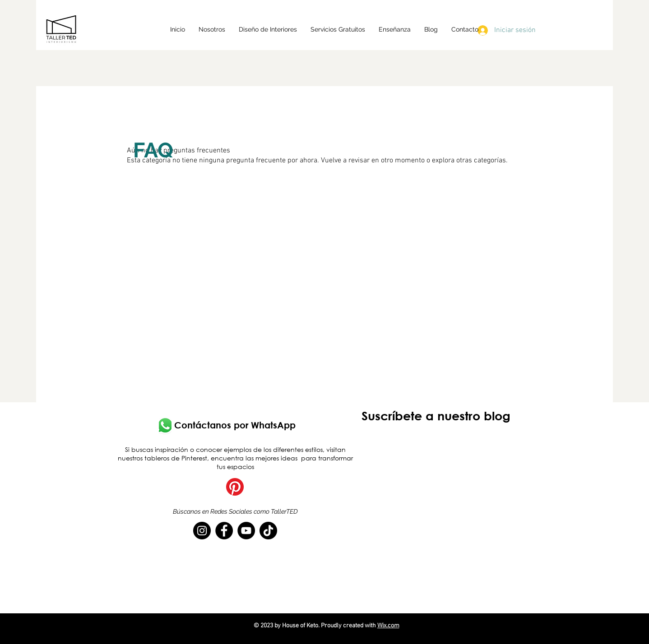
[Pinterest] (235, 487)
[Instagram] (202, 531)
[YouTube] (246, 531)
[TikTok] (268, 531)
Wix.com (388, 626)
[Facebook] (224, 531)
